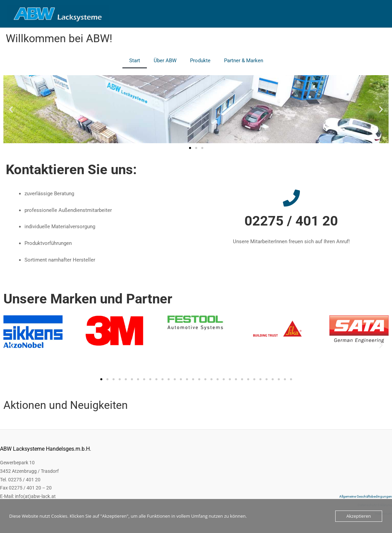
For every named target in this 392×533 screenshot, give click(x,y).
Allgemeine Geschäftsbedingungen (366, 496)
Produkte (200, 61)
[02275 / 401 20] (291, 198)
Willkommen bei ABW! (59, 38)
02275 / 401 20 (291, 221)
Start (135, 61)
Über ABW (165, 61)
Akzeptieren (359, 516)
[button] (11, 109)
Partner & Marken (244, 61)
